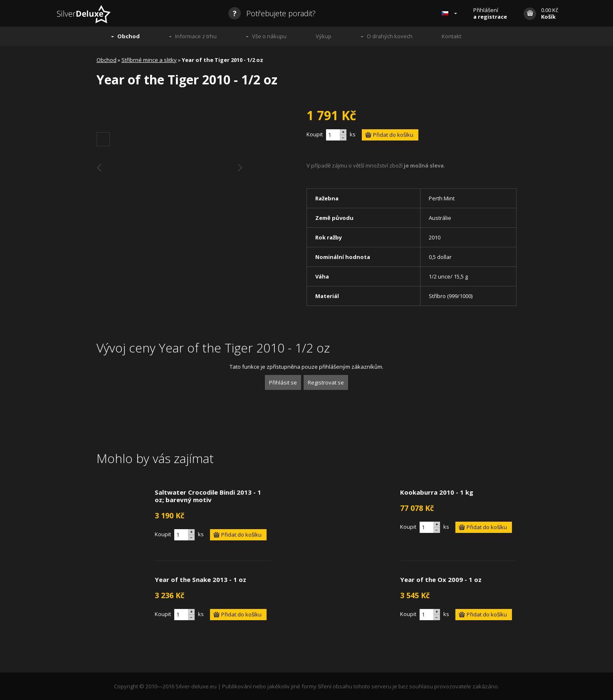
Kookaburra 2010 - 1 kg (437, 492)
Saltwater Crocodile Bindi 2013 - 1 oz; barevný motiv (208, 496)
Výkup (324, 36)
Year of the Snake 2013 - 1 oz (200, 579)
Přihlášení (490, 13)
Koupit (315, 134)
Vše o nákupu (269, 36)
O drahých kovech (390, 36)
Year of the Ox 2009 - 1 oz (441, 579)
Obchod (129, 36)
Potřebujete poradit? (272, 13)
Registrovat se (326, 382)
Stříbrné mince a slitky (149, 60)
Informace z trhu (196, 36)
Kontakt (451, 36)
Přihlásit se (283, 382)
